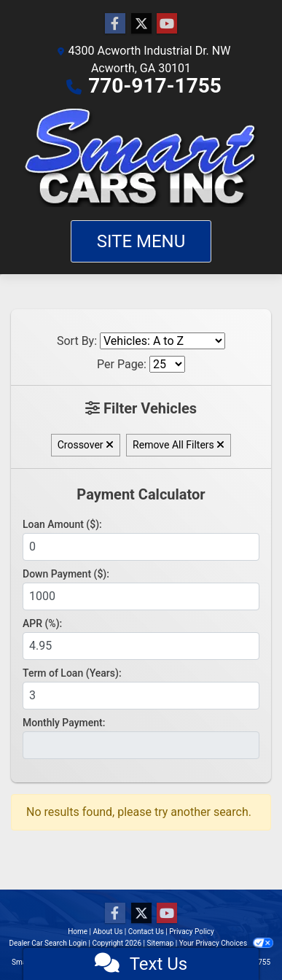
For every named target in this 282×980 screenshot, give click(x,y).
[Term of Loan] (141, 696)
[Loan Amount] (141, 547)
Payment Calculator (141, 494)
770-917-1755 (155, 86)
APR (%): (42, 623)
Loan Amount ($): (62, 524)
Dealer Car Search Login (48, 943)
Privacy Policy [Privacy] (192, 932)
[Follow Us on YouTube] (167, 24)
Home (78, 932)
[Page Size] (167, 364)
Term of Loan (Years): (72, 673)
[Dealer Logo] (141, 157)
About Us (108, 932)
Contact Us (146, 932)
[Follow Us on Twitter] (141, 24)
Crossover (86, 445)
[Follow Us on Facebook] (115, 24)
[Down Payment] (141, 596)
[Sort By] (162, 341)
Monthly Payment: (64, 723)
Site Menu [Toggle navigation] (141, 241)
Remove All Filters (179, 445)
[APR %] (141, 646)
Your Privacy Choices (226, 943)
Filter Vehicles (141, 408)
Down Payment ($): (66, 574)
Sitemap (160, 943)
